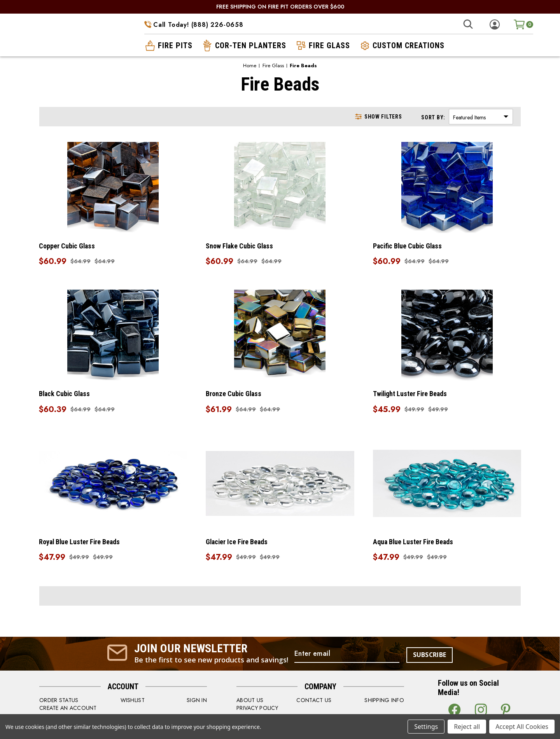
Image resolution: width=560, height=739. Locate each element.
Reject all (467, 727)
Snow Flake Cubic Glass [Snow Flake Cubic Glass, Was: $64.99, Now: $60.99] (241, 246)
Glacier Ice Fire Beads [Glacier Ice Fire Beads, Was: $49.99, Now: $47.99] (238, 543)
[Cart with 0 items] (523, 24)
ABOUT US (250, 702)
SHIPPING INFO (384, 702)
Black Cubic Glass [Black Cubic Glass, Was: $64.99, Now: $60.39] (66, 394)
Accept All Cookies (522, 727)
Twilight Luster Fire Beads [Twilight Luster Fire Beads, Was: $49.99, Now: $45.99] (411, 394)
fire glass (322, 45)
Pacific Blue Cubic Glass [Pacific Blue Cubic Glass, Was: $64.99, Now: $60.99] (409, 246)
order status (59, 702)
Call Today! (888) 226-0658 (194, 25)
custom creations (402, 45)
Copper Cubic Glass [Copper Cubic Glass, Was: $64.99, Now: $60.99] (68, 246)
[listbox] (481, 117)
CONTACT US (314, 702)
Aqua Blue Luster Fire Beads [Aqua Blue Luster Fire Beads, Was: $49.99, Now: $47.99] (414, 543)
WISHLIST (133, 702)
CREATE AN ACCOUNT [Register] (68, 709)
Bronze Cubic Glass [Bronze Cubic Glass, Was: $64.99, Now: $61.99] (234, 394)
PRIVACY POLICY (257, 709)
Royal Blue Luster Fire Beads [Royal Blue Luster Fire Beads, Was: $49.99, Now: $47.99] (81, 543)
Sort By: (433, 117)
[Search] (468, 24)
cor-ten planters (244, 45)
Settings (426, 727)
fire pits (168, 45)
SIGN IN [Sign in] (197, 702)
